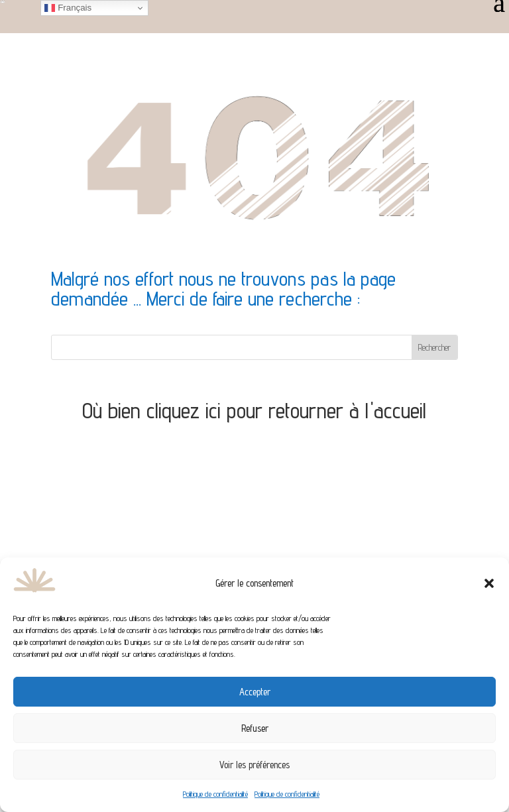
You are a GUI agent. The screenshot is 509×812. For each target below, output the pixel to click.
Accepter (255, 692)
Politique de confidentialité (215, 794)
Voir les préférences (254, 765)
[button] (489, 583)
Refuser (255, 728)
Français (68, 8)
